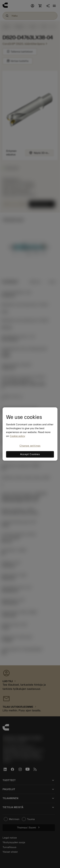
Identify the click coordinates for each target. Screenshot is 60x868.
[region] (30, 434)
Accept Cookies (30, 454)
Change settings (30, 446)
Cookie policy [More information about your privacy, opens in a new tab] (17, 436)
